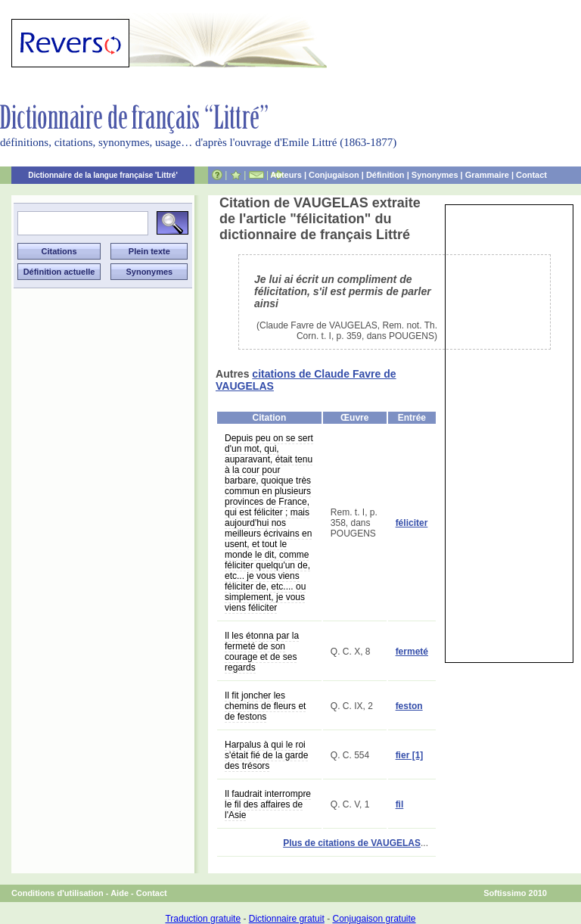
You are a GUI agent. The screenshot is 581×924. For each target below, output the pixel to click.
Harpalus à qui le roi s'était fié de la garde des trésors (266, 755)
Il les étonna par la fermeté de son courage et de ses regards (262, 652)
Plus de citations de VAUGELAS (352, 843)
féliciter (412, 523)
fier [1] (410, 755)
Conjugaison (334, 175)
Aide (120, 893)
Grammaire (487, 175)
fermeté (412, 652)
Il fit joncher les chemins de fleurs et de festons (265, 706)
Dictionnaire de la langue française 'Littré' (103, 175)
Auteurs (286, 175)
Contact (531, 175)
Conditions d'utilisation (57, 893)
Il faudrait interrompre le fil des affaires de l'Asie (268, 804)
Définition (385, 175)
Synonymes (435, 175)
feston (409, 706)
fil (400, 804)
